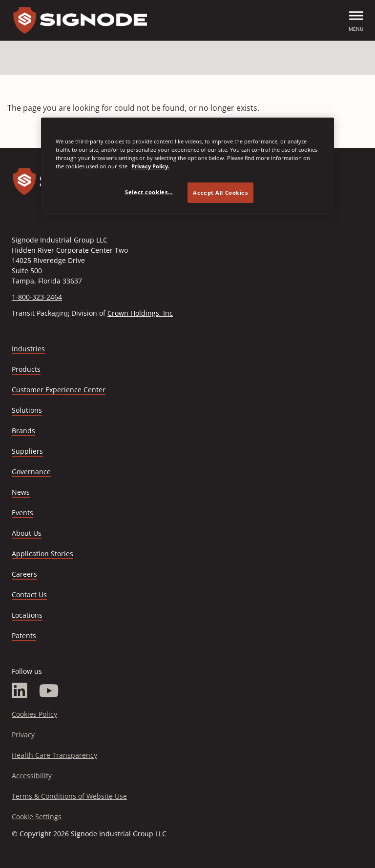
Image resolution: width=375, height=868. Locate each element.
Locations (27, 615)
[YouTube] (49, 691)
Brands (23, 431)
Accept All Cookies (220, 192)
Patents (24, 636)
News (21, 492)
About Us (27, 533)
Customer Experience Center (59, 390)
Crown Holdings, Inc (140, 313)
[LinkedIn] (20, 691)
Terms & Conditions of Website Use (69, 796)
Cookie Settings (37, 817)
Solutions (27, 410)
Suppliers (27, 451)
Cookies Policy (34, 714)
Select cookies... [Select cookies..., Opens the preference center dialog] (149, 192)
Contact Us (29, 595)
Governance (31, 472)
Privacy (23, 735)
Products (26, 369)
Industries (28, 349)
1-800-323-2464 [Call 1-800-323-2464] (37, 297)
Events (22, 513)
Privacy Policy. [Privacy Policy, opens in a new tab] (150, 166)
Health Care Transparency (54, 755)
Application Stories (42, 554)
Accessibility (32, 776)
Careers (24, 575)
